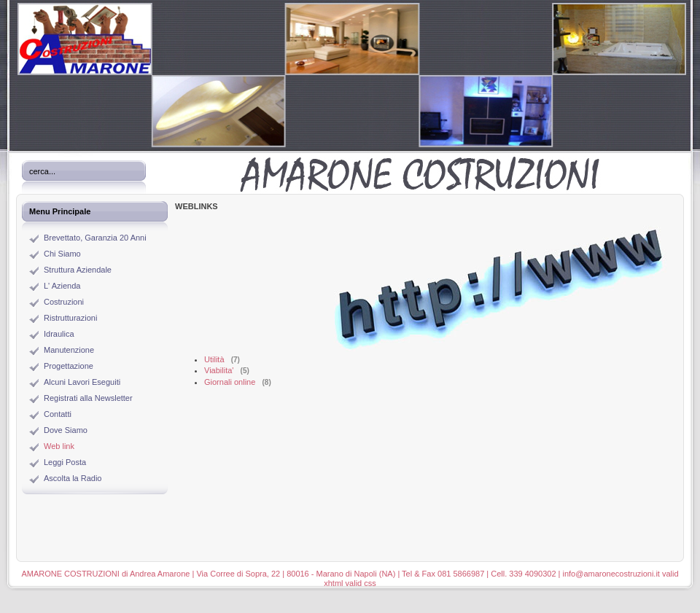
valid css (361, 583)
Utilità (214, 359)
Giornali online (230, 382)
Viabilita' (219, 370)
